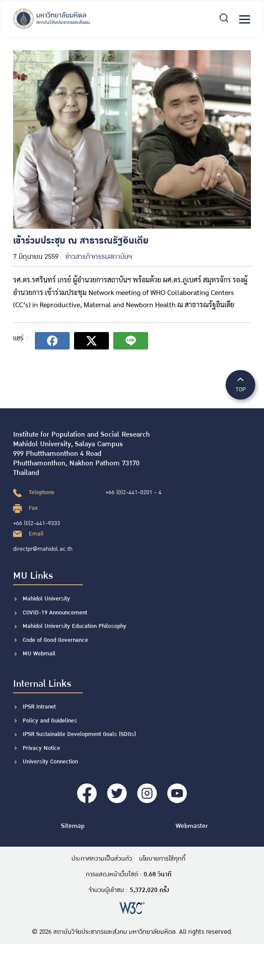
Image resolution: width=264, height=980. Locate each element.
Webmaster (192, 826)
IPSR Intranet (39, 707)
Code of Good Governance (55, 640)
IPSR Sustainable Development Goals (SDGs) (79, 734)
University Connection (50, 762)
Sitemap (73, 826)
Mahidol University (46, 599)
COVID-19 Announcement (56, 613)
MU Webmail (39, 654)
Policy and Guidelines (50, 721)
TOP (240, 384)
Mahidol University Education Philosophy (74, 626)
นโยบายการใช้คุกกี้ (162, 859)
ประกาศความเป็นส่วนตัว (102, 859)
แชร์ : (20, 338)
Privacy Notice (41, 748)
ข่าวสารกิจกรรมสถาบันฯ (99, 257)
